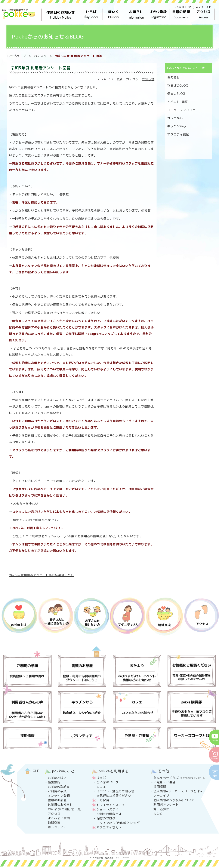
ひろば (91, 14)
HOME (33, 771)
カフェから (175, 118)
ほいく (114, 14)
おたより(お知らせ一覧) (65, 809)
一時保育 (103, 800)
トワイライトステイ (111, 805)
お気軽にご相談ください (114, 796)
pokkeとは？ (57, 778)
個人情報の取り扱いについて (174, 800)
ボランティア (57, 827)
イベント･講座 (178, 102)
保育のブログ (106, 818)
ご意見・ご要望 (165, 782)
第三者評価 (161, 809)
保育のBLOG (176, 94)
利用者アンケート (166, 805)
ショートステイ (107, 809)
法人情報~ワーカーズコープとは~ (178, 791)
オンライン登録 (59, 796)
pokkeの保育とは (109, 814)
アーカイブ (161, 796)
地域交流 (54, 823)
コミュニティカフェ (181, 110)
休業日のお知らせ (61, 15)
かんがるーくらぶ (180, 778)
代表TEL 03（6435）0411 (194, 7)
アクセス (203, 14)
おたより (40, 56)
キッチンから (177, 126)
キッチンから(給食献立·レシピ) (119, 823)
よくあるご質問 (59, 818)
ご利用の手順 (57, 791)
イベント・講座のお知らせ (115, 791)
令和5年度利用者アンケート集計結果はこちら (41, 575)
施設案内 (54, 782)
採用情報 (160, 787)
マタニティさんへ (109, 827)
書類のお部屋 (57, 800)
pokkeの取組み (59, 787)
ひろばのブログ (108, 782)
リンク (158, 814)
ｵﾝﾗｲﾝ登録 (159, 14)
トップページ (16, 56)
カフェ (101, 787)
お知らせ (136, 14)
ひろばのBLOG (178, 85)
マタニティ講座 (178, 134)
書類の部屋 (181, 14)
